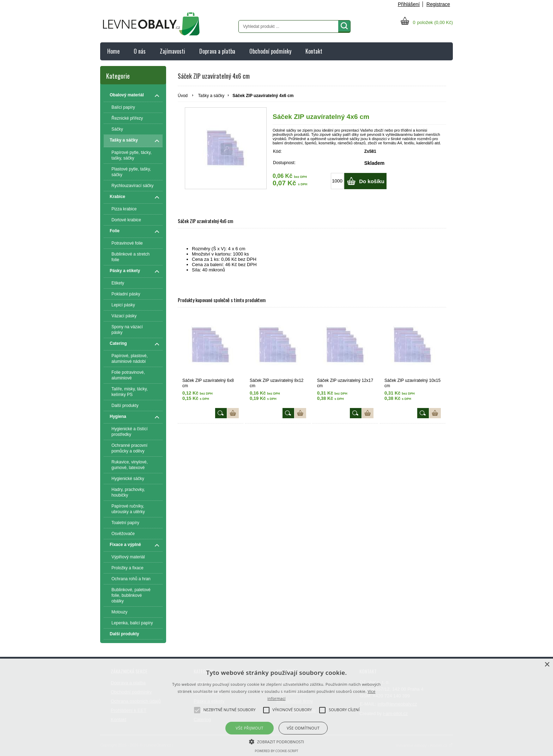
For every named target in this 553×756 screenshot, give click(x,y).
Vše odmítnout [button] (303, 728)
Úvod (183, 96)
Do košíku (372, 181)
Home (113, 51)
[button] (277, 741)
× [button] (547, 665)
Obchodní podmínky (270, 51)
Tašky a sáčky (211, 96)
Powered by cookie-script (277, 751)
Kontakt (314, 51)
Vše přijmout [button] (249, 728)
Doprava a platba (217, 51)
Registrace (438, 4)
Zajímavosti (172, 51)
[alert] (276, 707)
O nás (140, 51)
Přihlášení (409, 4)
